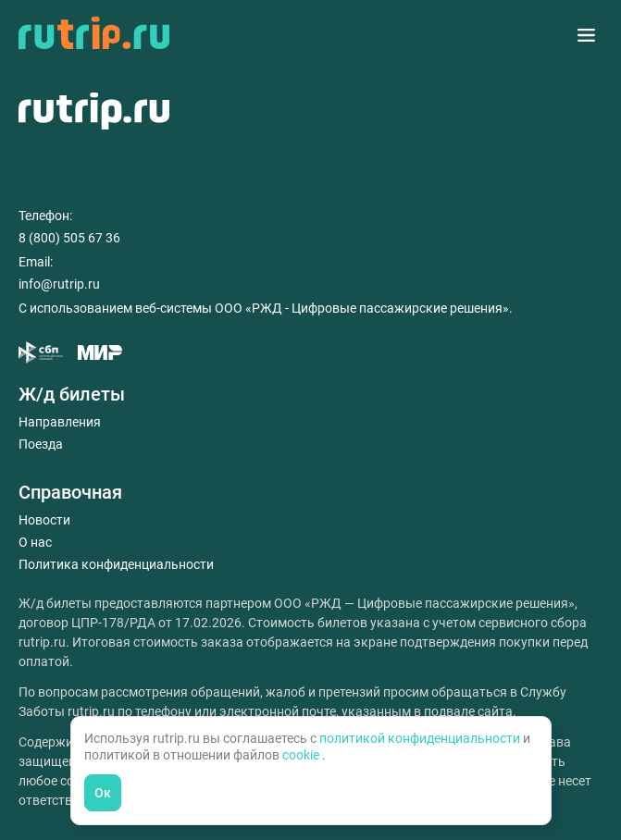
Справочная (70, 492)
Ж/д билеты (72, 394)
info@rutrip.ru (59, 284)
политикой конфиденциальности (421, 738)
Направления (60, 422)
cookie (302, 755)
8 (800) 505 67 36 (69, 238)
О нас (35, 542)
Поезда (41, 444)
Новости (44, 520)
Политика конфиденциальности (116, 564)
